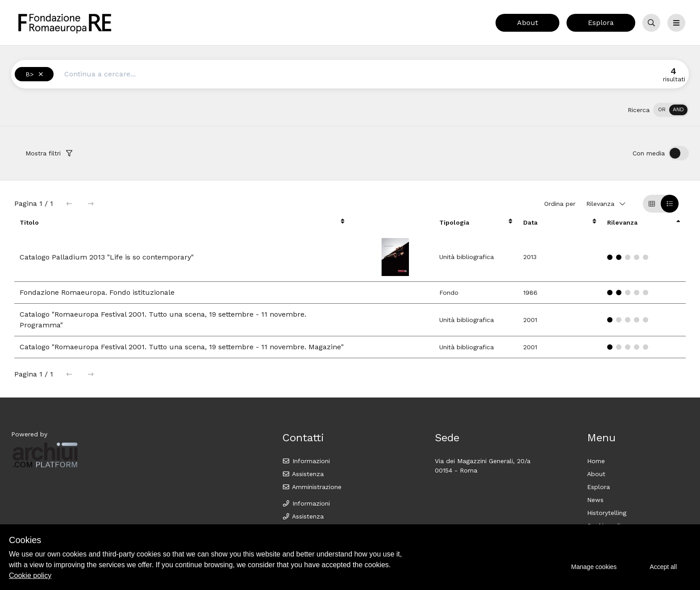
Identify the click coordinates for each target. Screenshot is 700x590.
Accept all (663, 567)
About (527, 23)
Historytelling (607, 513)
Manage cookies (594, 567)
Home (596, 461)
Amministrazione (312, 487)
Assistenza (303, 474)
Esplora (601, 23)
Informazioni (306, 461)
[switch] (671, 110)
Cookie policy (30, 575)
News (595, 500)
